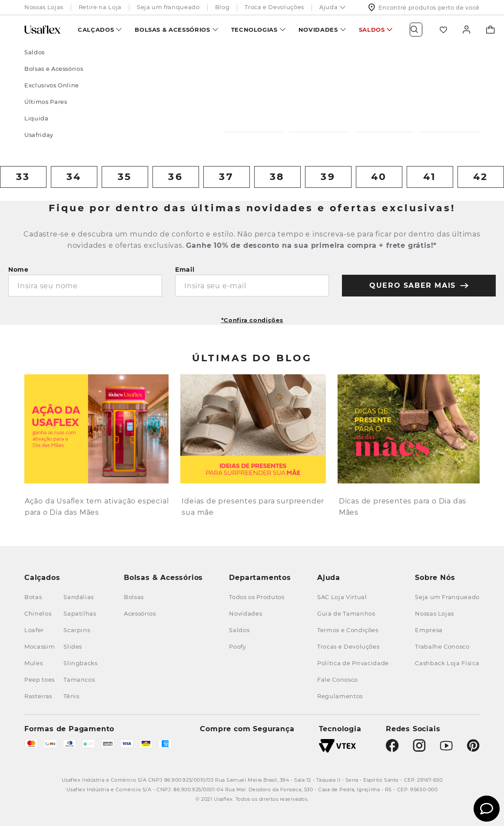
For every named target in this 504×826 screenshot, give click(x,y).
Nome (18, 270)
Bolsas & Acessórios (172, 30)
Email (185, 270)
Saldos (372, 30)
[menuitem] (100, 29)
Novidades (318, 30)
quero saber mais (419, 285)
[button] (252, 317)
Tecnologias (254, 30)
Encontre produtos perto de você (424, 7)
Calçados (96, 30)
